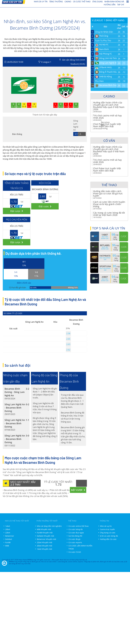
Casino (68, 2)
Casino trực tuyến (107, 529)
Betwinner (10, 536)
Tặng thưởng (56, 2)
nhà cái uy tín (41, 2)
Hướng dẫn (110, 5)
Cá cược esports (75, 542)
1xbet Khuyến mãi (44, 549)
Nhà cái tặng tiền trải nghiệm (49, 526)
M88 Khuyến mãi (44, 529)
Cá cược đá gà (74, 539)
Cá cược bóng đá (76, 529)
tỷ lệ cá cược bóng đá (109, 536)
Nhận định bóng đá (114, 2)
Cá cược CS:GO (75, 552)
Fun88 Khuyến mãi (45, 533)
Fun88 (8, 542)
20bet (8, 529)
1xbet (8, 526)
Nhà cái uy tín (106, 526)
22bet (8, 533)
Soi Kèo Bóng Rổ (75, 536)
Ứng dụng (97, 2)
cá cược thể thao (82, 2)
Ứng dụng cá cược (108, 533)
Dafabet (9, 539)
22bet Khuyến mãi (45, 542)
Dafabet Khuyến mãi (45, 536)
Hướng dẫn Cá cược (108, 539)
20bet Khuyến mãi (45, 546)
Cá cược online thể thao (78, 526)
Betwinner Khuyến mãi (46, 539)
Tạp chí (121, 5)
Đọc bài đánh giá (105, 238)
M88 (7, 546)
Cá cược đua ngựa (76, 533)
